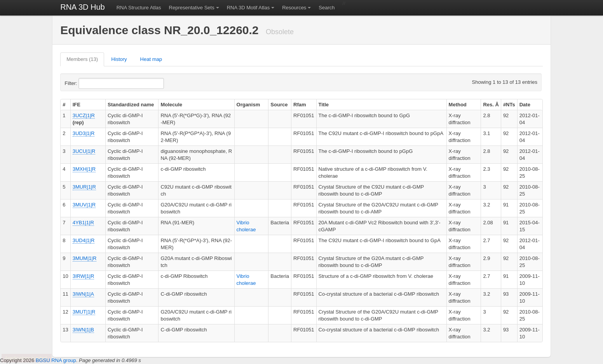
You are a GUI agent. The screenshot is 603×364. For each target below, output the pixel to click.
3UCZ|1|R (84, 115)
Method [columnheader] (458, 105)
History (119, 59)
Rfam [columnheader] (300, 105)
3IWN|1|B (83, 330)
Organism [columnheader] (248, 105)
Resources (294, 8)
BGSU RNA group (56, 360)
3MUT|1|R (84, 312)
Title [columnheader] (324, 105)
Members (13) (82, 59)
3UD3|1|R (84, 133)
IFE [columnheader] (77, 105)
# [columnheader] (64, 105)
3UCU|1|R (84, 151)
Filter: (90, 83)
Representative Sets (192, 8)
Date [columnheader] (525, 105)
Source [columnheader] (279, 105)
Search (327, 8)
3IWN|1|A (83, 294)
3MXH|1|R (84, 169)
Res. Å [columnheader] (491, 105)
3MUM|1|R (85, 258)
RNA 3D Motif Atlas (248, 8)
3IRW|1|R (84, 276)
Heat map (151, 59)
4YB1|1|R (83, 223)
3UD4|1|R (84, 240)
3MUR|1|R (84, 187)
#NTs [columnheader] (509, 105)
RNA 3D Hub (83, 7)
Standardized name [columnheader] (131, 105)
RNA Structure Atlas (139, 8)
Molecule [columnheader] (171, 105)
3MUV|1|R (84, 205)
